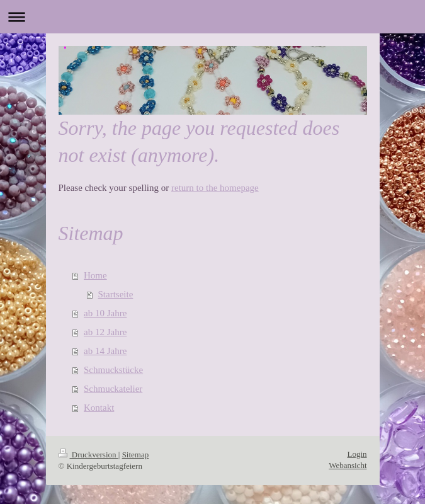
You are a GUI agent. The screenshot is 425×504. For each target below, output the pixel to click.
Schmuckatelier (113, 389)
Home (95, 275)
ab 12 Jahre (105, 332)
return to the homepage (215, 188)
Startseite (116, 294)
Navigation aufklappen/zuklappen (212, 17)
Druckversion (88, 455)
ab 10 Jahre (105, 313)
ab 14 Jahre (105, 351)
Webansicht (348, 465)
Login (357, 454)
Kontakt (99, 408)
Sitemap (136, 455)
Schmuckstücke (113, 370)
